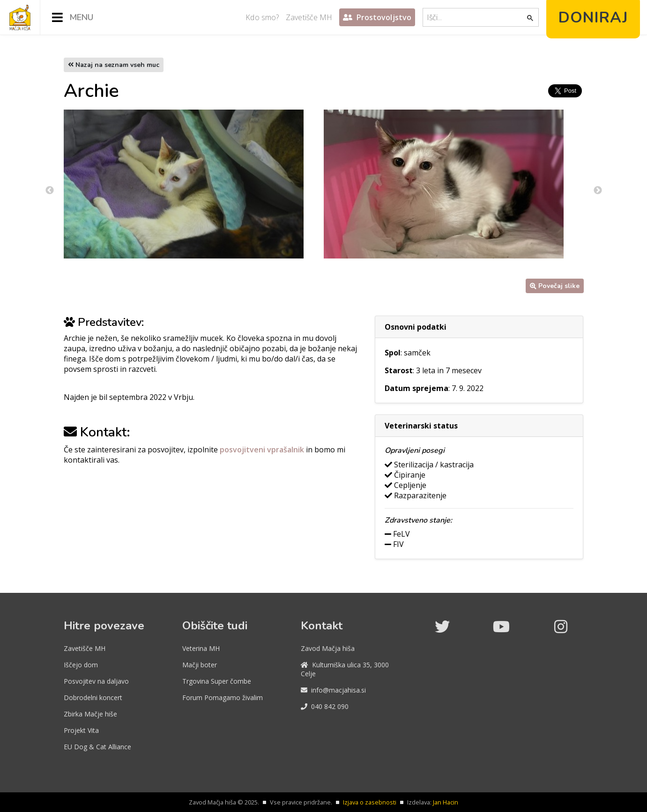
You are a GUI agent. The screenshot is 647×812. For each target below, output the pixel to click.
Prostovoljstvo (377, 17)
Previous (50, 191)
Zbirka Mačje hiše (90, 714)
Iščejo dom (81, 665)
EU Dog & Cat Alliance (97, 747)
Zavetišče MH (309, 17)
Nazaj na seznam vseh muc (114, 65)
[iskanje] (476, 17)
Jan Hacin (446, 802)
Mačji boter (200, 665)
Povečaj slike (555, 286)
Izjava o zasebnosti (370, 802)
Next (598, 191)
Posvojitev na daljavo (96, 681)
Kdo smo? (262, 17)
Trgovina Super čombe (217, 681)
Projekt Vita (81, 730)
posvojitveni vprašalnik (263, 450)
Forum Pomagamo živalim (223, 698)
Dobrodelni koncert (93, 698)
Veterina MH (201, 648)
